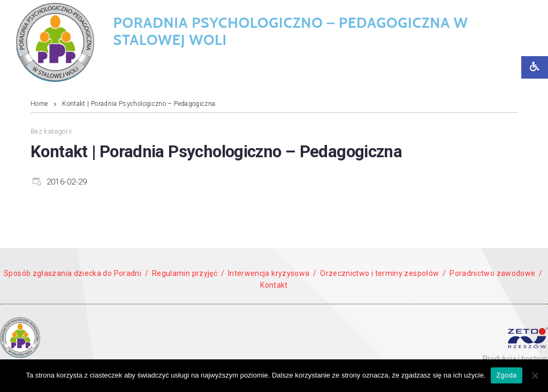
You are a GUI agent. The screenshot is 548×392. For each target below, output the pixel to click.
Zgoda (506, 375)
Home (39, 104)
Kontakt (274, 285)
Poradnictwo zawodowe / (495, 273)
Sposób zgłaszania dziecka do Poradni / (76, 273)
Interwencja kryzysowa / (272, 273)
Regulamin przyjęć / (188, 273)
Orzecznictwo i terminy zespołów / (383, 273)
